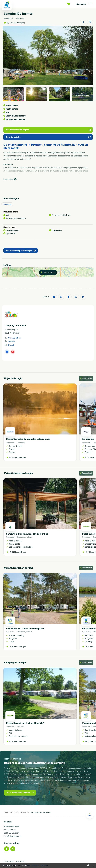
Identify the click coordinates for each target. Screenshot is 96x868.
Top (90, 814)
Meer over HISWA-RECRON (20, 793)
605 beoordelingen (19, 647)
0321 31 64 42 (14, 338)
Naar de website (48, 137)
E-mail (11, 345)
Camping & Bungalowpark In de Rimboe (27, 534)
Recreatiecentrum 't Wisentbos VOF (25, 723)
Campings (85, 4)
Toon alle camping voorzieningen (21, 251)
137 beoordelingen (19, 457)
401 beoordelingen (17, 23)
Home (17, 812)
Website (12, 341)
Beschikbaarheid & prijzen (48, 130)
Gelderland (21, 442)
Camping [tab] (7, 204)
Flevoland (20, 726)
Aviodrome (88, 439)
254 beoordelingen (19, 741)
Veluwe (29, 537)
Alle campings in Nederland (40, 812)
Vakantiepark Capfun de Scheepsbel (25, 629)
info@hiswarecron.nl (13, 836)
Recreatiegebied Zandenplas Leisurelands (28, 439)
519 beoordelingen (19, 552)
